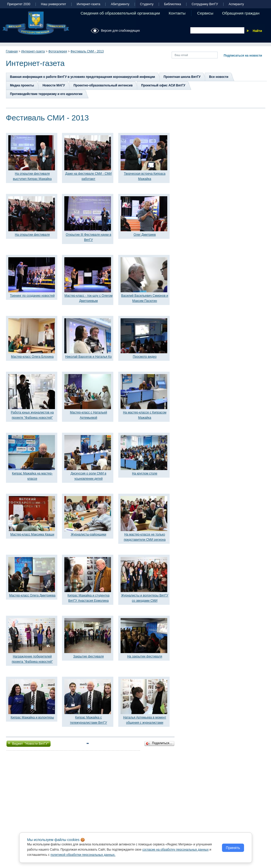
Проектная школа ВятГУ (182, 77)
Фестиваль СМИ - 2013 (87, 51)
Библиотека (173, 4)
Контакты (177, 13)
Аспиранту (236, 4)
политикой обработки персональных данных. (83, 855)
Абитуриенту (120, 4)
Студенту (147, 4)
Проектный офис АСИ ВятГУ (163, 85)
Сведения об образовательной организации (120, 13)
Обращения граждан (241, 13)
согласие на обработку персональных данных (176, 850)
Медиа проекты (22, 85)
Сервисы (205, 13)
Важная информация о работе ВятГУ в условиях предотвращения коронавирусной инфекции (83, 77)
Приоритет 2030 (19, 4)
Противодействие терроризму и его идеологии (46, 94)
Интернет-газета (89, 4)
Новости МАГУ (54, 85)
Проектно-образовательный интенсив (103, 85)
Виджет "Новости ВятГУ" (29, 743)
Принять (233, 848)
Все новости (219, 77)
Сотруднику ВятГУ (205, 4)
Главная (12, 51)
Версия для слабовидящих (121, 31)
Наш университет (54, 4)
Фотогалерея (58, 51)
